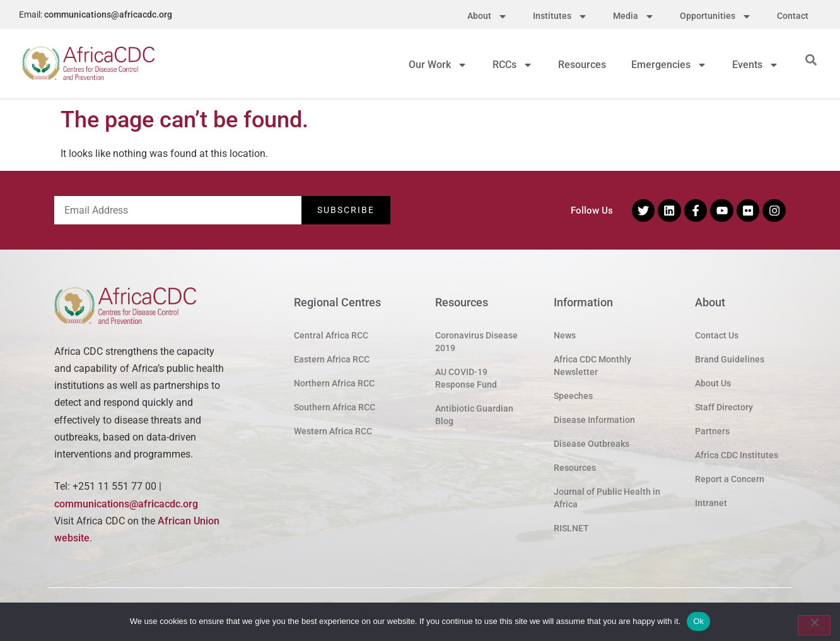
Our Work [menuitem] (438, 65)
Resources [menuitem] (582, 65)
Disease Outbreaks (592, 444)
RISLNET (571, 528)
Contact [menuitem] (793, 16)
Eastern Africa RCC (332, 359)
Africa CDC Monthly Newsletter (592, 366)
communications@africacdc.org (108, 14)
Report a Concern (730, 479)
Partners (712, 431)
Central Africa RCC (331, 335)
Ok (698, 621)
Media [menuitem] (634, 16)
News (565, 335)
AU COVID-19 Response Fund (466, 378)
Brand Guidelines (730, 359)
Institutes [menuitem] (560, 16)
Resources (575, 468)
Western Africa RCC (333, 431)
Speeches (573, 396)
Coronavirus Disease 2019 (476, 342)
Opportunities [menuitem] (716, 16)
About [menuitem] (487, 16)
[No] (814, 625)
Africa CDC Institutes (737, 455)
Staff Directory (724, 407)
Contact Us (717, 335)
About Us (713, 383)
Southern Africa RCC (335, 407)
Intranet (711, 503)
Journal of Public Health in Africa (607, 498)
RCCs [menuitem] (513, 65)
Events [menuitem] (755, 65)
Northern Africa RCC (334, 383)
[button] (811, 60)
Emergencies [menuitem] (669, 65)
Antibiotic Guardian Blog (474, 415)
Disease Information (594, 420)
